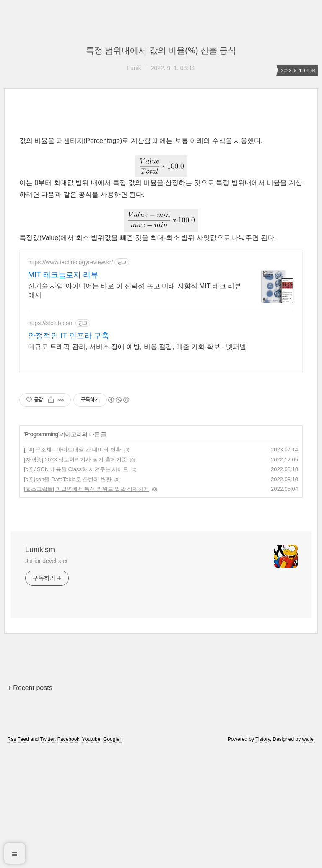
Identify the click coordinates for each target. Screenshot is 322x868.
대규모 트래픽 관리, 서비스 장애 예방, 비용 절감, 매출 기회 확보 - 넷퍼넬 (137, 347)
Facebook (69, 739)
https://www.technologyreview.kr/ (70, 262)
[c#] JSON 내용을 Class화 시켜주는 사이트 (76, 469)
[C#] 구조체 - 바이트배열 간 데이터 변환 (73, 450)
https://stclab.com (51, 323)
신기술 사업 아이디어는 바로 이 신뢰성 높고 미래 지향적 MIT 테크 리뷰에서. (135, 291)
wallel (309, 739)
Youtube (91, 739)
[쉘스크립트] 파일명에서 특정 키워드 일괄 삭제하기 (86, 489)
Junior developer (47, 561)
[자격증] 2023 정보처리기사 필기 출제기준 (75, 460)
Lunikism (40, 550)
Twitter (47, 739)
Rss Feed (18, 739)
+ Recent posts (30, 688)
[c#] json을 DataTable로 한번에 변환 (68, 479)
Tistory (263, 739)
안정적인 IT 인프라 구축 (69, 336)
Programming (42, 434)
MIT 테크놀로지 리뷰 (63, 275)
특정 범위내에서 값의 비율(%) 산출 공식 (161, 50)
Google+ (113, 739)
